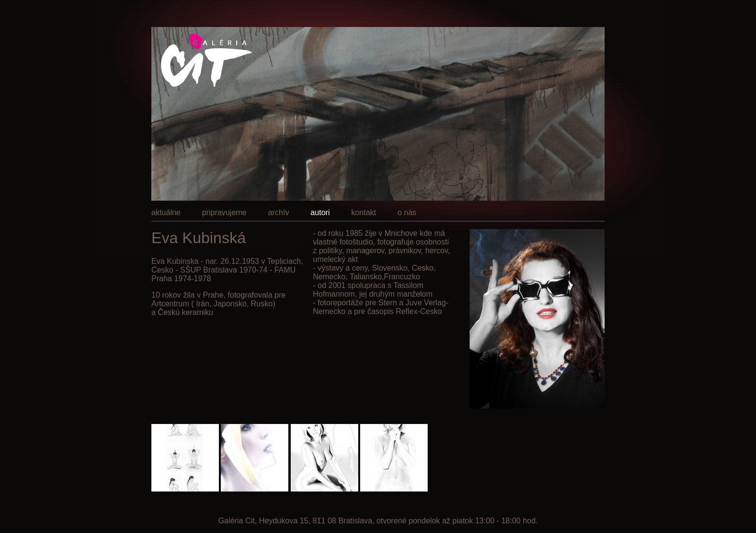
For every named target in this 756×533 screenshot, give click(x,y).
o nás (407, 212)
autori (320, 212)
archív (279, 212)
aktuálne (166, 212)
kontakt (364, 212)
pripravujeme (224, 212)
